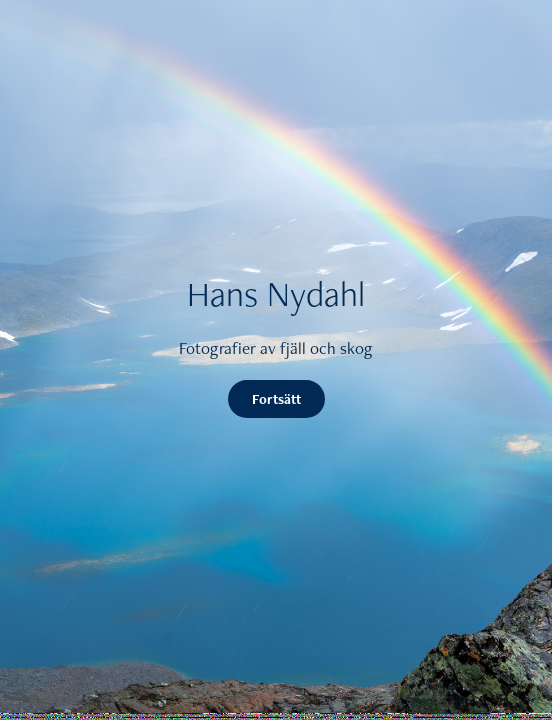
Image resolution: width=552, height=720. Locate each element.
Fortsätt (276, 399)
